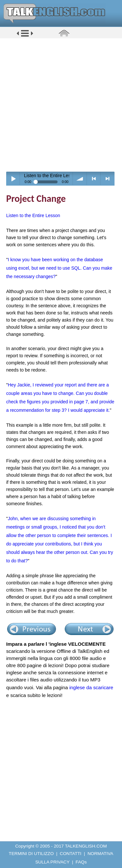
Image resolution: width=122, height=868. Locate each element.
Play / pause (13, 179)
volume (80, 179)
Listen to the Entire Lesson (33, 215)
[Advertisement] (61, 105)
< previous (94, 179)
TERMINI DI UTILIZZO (31, 854)
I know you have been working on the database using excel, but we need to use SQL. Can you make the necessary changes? (59, 268)
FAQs (81, 862)
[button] (25, 36)
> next (108, 179)
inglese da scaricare (91, 687)
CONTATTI (71, 854)
